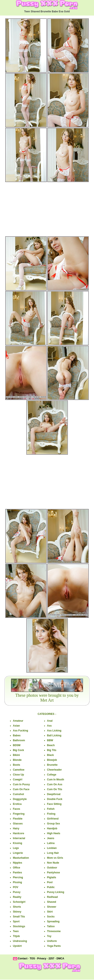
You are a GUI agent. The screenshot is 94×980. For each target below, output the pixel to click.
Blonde (17, 760)
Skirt (50, 912)
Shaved (52, 902)
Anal (50, 721)
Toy (49, 936)
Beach (51, 745)
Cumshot (19, 794)
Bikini (17, 755)
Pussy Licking (56, 892)
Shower (52, 907)
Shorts (17, 907)
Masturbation (21, 858)
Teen (16, 931)
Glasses (18, 824)
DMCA (60, 959)
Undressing (20, 941)
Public (51, 887)
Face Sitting (54, 804)
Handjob (52, 828)
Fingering (19, 814)
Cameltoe (19, 770)
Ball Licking (54, 735)
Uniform (52, 941)
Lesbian (52, 848)
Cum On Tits (55, 789)
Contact (23, 959)
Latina (51, 843)
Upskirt (17, 946)
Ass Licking (54, 731)
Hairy (16, 828)
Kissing (18, 843)
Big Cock (19, 750)
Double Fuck (55, 799)
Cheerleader (54, 770)
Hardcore (19, 833)
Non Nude (53, 863)
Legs (16, 848)
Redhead (53, 897)
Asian (17, 726)
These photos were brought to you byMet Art (47, 698)
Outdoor (52, 868)
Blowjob (52, 760)
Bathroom (19, 740)
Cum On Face (21, 789)
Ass (49, 726)
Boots (17, 765)
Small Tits (19, 917)
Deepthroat (54, 794)
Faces (17, 809)
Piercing (18, 877)
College (52, 775)
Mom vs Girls (55, 858)
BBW (50, 740)
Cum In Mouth (56, 780)
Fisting (51, 814)
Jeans (51, 838)
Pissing (18, 882)
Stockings (19, 926)
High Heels (54, 833)
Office (17, 868)
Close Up (19, 775)
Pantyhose (54, 873)
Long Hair (53, 853)
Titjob (16, 936)
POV (16, 887)
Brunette (52, 765)
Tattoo (51, 926)
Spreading (53, 921)
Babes (17, 735)
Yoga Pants (54, 946)
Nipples (18, 863)
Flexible (18, 819)
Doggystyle (20, 799)
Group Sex (54, 824)
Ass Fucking (21, 731)
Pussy (17, 892)
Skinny (17, 912)
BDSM (17, 745)
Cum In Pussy (21, 784)
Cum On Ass (55, 784)
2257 (51, 959)
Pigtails (52, 877)
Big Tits (52, 750)
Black (51, 755)
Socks (51, 917)
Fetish (51, 809)
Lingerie (18, 853)
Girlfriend (53, 819)
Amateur (18, 721)
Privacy (42, 959)
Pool (50, 882)
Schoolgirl (19, 902)
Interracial (19, 838)
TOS (32, 959)
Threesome (54, 931)
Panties (18, 873)
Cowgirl (18, 780)
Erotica (17, 804)
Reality (17, 897)
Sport (16, 921)
